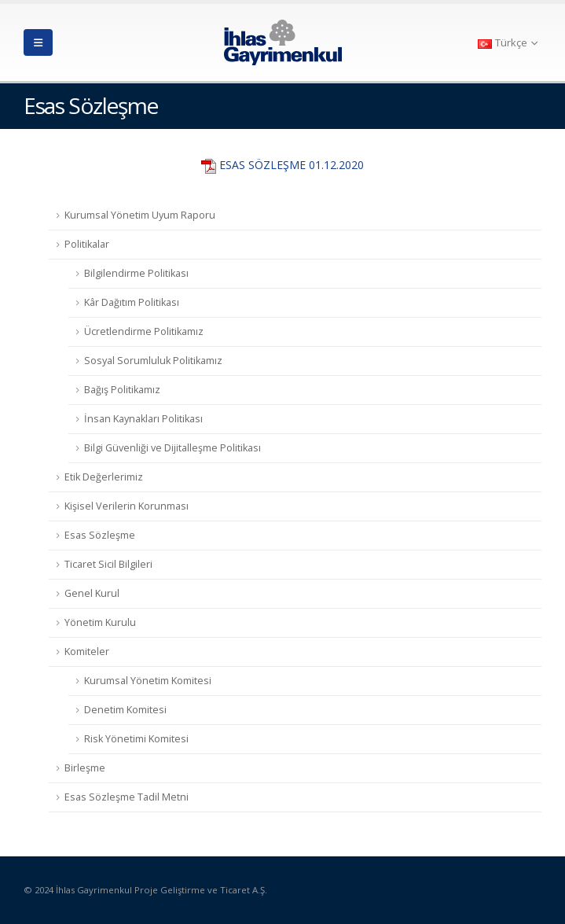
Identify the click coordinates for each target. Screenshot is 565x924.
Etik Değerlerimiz (104, 477)
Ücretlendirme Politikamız (144, 331)
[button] (38, 42)
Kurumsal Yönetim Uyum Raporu (140, 215)
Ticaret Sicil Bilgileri (108, 564)
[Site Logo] (283, 42)
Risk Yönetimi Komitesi (136, 739)
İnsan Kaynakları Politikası (143, 419)
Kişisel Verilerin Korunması (127, 506)
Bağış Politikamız (122, 390)
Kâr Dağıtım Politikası (132, 302)
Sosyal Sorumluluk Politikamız (153, 361)
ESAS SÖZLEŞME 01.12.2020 (292, 165)
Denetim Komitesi (125, 710)
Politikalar (87, 244)
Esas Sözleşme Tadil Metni (127, 797)
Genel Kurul (92, 593)
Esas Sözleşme (100, 535)
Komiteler (87, 652)
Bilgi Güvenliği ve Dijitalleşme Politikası (172, 448)
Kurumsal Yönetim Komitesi (148, 681)
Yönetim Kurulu (100, 622)
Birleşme (85, 768)
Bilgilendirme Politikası (136, 273)
